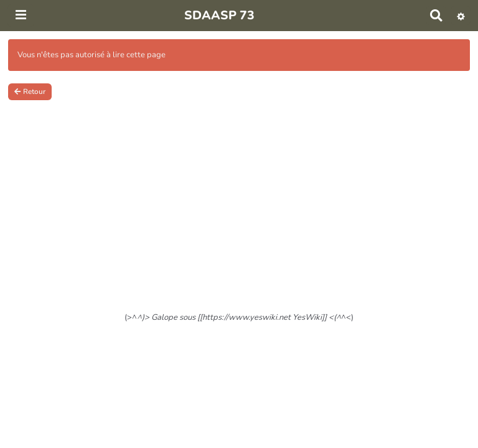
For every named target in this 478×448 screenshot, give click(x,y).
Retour (30, 91)
